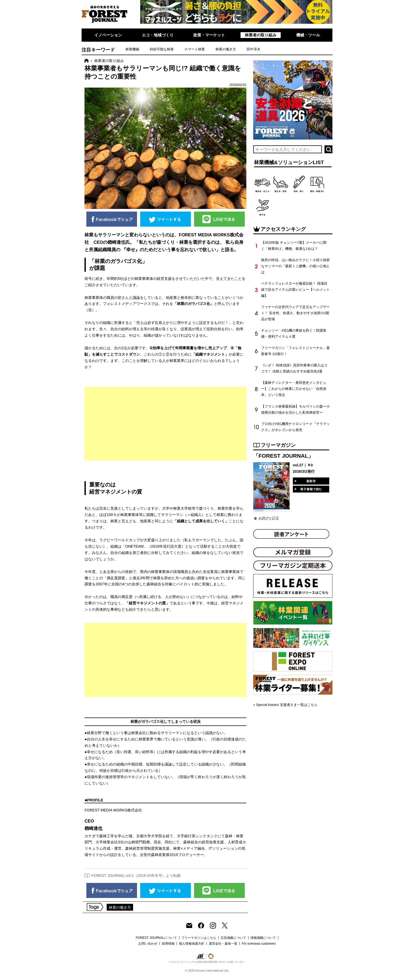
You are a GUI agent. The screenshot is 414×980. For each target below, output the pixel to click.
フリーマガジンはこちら (199, 938)
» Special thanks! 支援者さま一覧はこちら (285, 705)
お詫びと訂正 (269, 518)
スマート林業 (195, 49)
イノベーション (108, 35)
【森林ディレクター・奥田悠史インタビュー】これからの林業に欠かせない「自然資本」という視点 (294, 389)
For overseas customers (259, 944)
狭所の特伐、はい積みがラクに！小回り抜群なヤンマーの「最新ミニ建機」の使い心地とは (295, 266)
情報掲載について (263, 938)
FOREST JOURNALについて (156, 938)
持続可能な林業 (162, 49)
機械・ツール (308, 35)
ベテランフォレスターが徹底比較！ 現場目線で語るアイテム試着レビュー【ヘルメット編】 (295, 290)
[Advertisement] (165, 424)
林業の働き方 (226, 49)
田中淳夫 (253, 49)
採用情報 (168, 944)
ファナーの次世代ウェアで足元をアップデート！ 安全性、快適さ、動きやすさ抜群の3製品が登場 (295, 313)
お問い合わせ (148, 944)
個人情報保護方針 (192, 944)
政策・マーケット (209, 35)
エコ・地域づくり (158, 35)
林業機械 (132, 49)
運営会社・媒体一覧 (223, 944)
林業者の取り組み (261, 35)
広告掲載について (233, 938)
